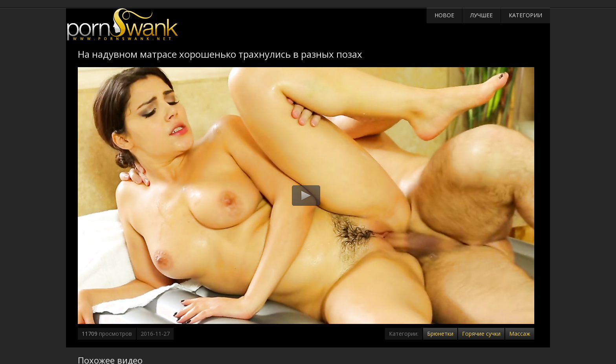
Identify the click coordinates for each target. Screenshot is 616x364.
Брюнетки (440, 334)
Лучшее (481, 15)
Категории (525, 15)
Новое (444, 15)
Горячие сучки (481, 334)
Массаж (520, 334)
